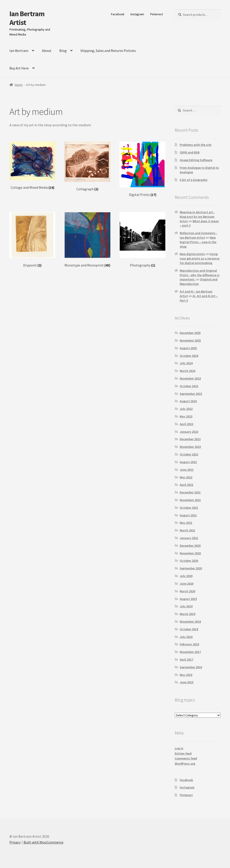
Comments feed (186, 758)
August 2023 (188, 401)
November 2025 (190, 340)
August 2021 (188, 515)
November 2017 (190, 652)
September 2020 (191, 568)
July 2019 (186, 606)
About (47, 51)
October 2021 (189, 508)
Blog (63, 51)
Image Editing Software (196, 160)
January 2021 (189, 538)
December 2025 (190, 333)
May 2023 (186, 416)
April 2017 (186, 659)
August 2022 (188, 462)
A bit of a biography (194, 180)
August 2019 (188, 599)
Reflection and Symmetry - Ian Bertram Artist (198, 235)
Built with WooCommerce (43, 842)
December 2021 (190, 492)
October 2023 (189, 386)
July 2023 (186, 409)
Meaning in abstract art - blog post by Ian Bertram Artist (197, 217)
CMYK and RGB (190, 152)
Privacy (15, 842)
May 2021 (186, 523)
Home (19, 85)
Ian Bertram (19, 51)
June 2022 (187, 470)
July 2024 (186, 363)
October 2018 (189, 629)
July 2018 (186, 637)
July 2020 (186, 576)
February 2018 (189, 644)
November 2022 (190, 447)
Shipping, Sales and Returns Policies (108, 51)
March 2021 (187, 530)
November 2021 (190, 500)
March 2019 (187, 614)
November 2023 (190, 378)
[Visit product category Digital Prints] (142, 169)
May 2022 (186, 477)
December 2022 (190, 439)
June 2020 (187, 584)
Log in (179, 748)
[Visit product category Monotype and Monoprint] (87, 240)
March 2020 (187, 591)
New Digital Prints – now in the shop (198, 242)
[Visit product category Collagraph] (87, 166)
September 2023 (191, 394)
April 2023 (186, 424)
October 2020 (189, 561)
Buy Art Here (19, 68)
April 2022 (186, 485)
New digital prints (192, 254)
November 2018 (190, 622)
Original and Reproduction (199, 282)
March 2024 (187, 371)
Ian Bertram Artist (27, 18)
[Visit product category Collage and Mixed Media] (32, 166)
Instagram (137, 14)
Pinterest (157, 14)
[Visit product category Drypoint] (32, 240)
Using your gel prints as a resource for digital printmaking (200, 258)
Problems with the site (196, 145)
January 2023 (189, 432)
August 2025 (188, 348)
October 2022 (189, 454)
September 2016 (191, 667)
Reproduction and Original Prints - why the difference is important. (200, 275)
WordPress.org (185, 764)
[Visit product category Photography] (142, 240)
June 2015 (187, 682)
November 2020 (190, 553)
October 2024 (189, 356)
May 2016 (186, 675)
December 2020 (190, 546)
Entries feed (183, 753)
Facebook (118, 14)
